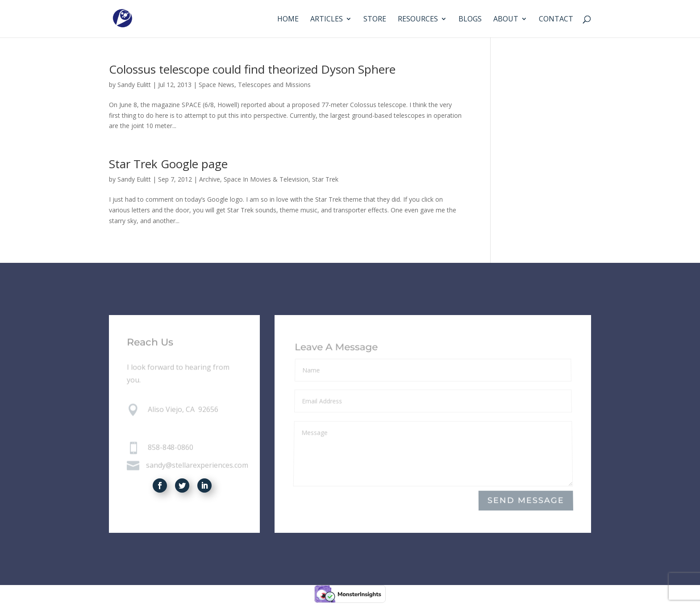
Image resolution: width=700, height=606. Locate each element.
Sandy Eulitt (134, 85)
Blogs (470, 20)
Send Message (526, 501)
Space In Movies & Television (266, 179)
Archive (210, 179)
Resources (418, 20)
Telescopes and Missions (274, 85)
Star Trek (325, 179)
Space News (217, 85)
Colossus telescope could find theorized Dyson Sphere (252, 69)
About (506, 20)
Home (288, 20)
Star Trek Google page (168, 164)
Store (375, 20)
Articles (327, 20)
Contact (556, 20)
